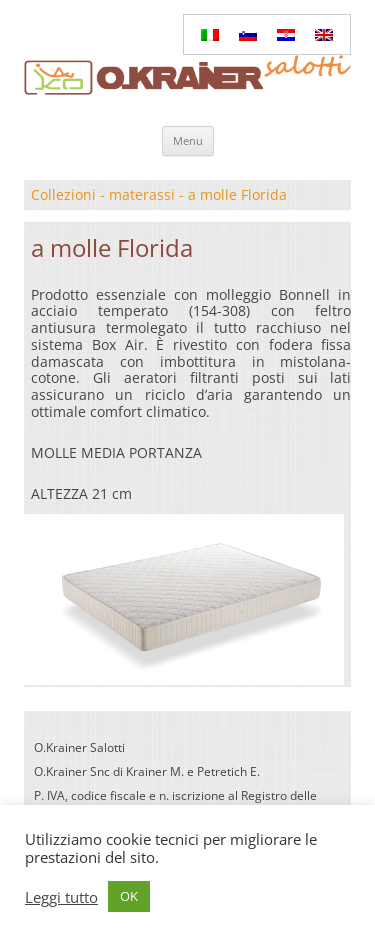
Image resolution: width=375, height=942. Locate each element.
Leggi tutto (61, 897)
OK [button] (129, 896)
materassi (142, 194)
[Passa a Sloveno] (248, 34)
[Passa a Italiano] (210, 34)
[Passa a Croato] (286, 34)
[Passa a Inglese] (324, 34)
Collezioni (63, 194)
